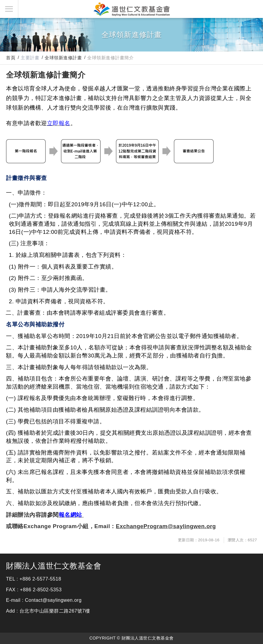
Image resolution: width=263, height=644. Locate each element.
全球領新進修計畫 (63, 58)
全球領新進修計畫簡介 (110, 58)
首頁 (11, 58)
